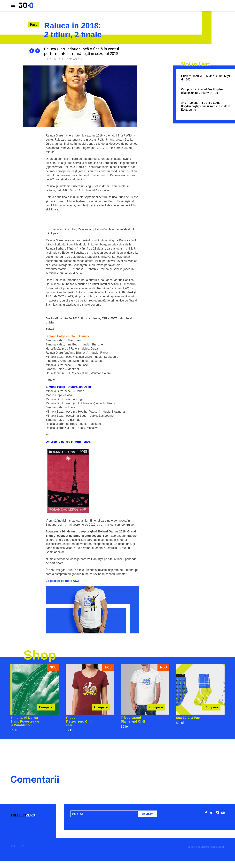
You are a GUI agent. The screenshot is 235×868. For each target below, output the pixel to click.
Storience (206, 847)
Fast (33, 24)
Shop (40, 655)
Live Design (219, 847)
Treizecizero (53, 59)
